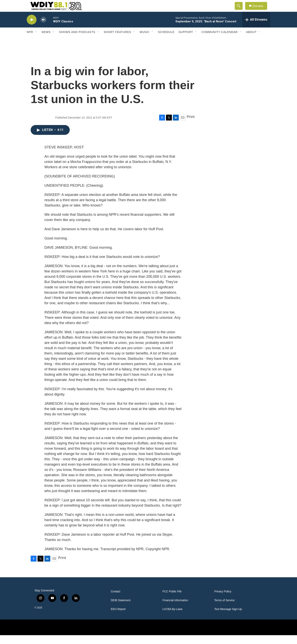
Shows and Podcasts (77, 41)
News (46, 41)
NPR (30, 41)
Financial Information (175, 609)
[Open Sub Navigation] (36, 41)
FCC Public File (172, 600)
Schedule (166, 41)
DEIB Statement (121, 609)
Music (145, 41)
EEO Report (118, 618)
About (251, 41)
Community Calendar (220, 41)
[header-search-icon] (240, 10)
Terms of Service (225, 609)
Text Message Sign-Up (228, 618)
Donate (260, 10)
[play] (32, 29)
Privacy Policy (223, 600)
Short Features (117, 41)
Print (191, 125)
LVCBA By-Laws (172, 618)
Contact (115, 600)
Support (186, 41)
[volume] (43, 29)
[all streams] (256, 28)
